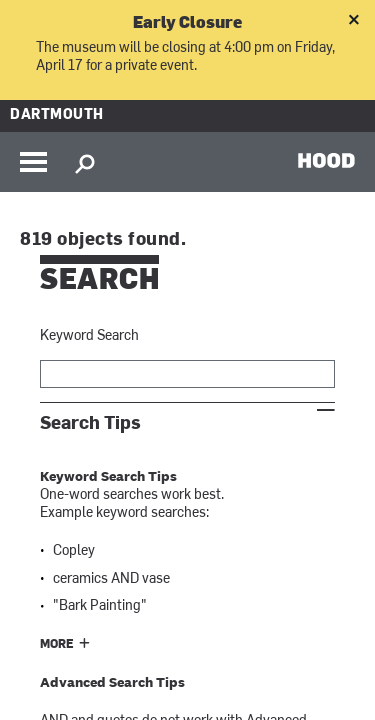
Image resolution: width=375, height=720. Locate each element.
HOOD (326, 160)
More (57, 645)
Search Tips (90, 423)
